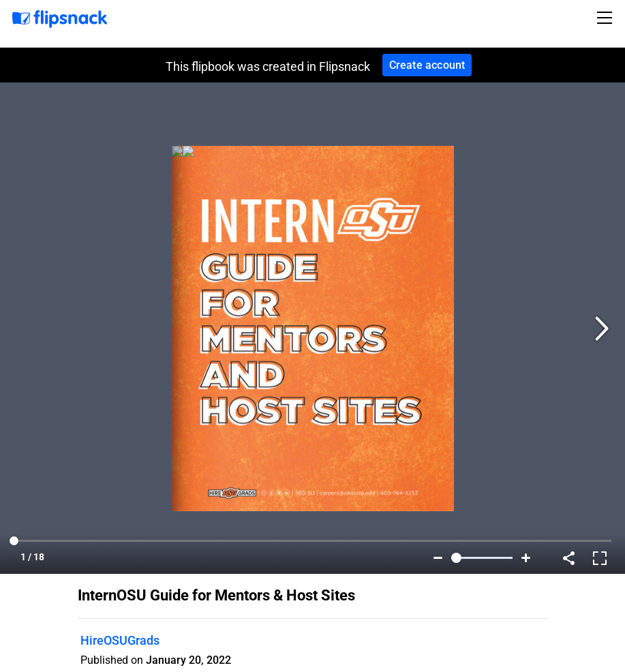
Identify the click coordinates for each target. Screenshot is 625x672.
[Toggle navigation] (607, 18)
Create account (427, 65)
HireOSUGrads (120, 640)
